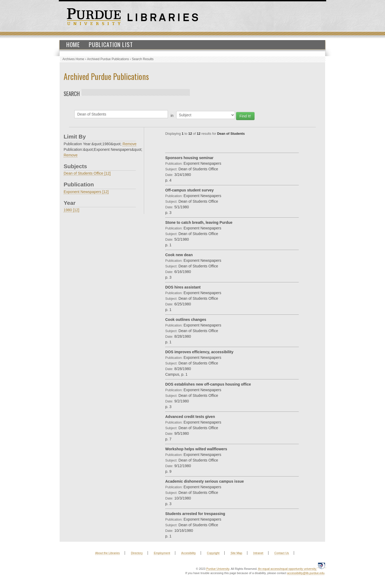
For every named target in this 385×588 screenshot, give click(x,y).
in (172, 116)
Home (73, 44)
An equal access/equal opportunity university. (287, 569)
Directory (137, 553)
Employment (162, 553)
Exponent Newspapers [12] (86, 192)
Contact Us (282, 553)
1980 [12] (71, 210)
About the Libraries (107, 553)
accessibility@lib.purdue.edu (306, 573)
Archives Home (73, 59)
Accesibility (188, 553)
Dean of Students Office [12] (87, 173)
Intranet (258, 553)
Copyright (213, 553)
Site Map (236, 553)
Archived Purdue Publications (108, 59)
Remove (129, 144)
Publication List (111, 44)
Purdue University (218, 569)
